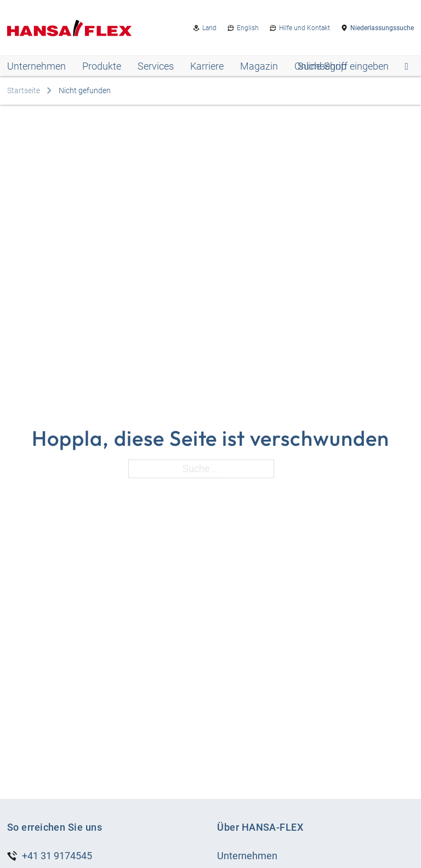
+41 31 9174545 (57, 856)
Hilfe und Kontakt (305, 28)
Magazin (259, 66)
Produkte (102, 66)
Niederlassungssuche (382, 28)
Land (209, 28)
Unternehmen (36, 66)
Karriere (207, 66)
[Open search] (353, 66)
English (248, 28)
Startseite (24, 90)
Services (156, 66)
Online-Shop (320, 66)
